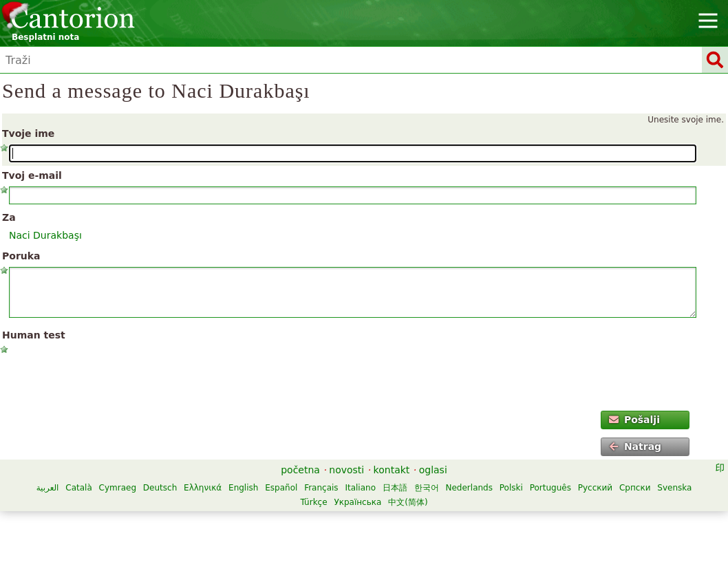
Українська (357, 502)
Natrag (635, 446)
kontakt (392, 470)
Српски (635, 488)
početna (300, 470)
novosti (346, 470)
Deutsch (160, 488)
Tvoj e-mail (32, 175)
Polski (511, 488)
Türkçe (313, 502)
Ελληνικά (203, 488)
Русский (595, 488)
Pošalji (634, 420)
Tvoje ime (28, 133)
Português (550, 488)
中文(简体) (408, 502)
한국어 (427, 488)
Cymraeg (118, 488)
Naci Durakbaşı (45, 235)
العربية (48, 488)
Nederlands (469, 488)
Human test (34, 335)
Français (321, 488)
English (243, 488)
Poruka (21, 256)
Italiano (360, 488)
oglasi (433, 470)
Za (9, 217)
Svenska (674, 488)
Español (281, 488)
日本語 (395, 488)
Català (78, 488)
